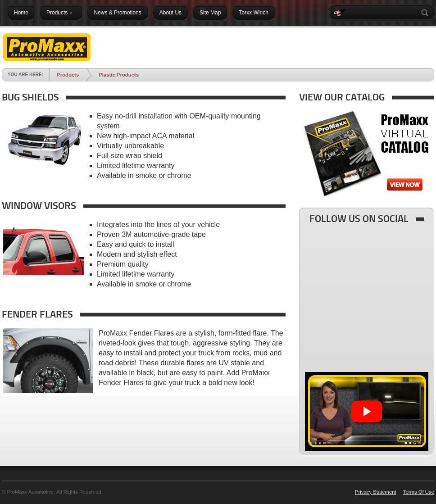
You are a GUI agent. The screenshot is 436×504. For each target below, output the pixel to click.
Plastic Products (119, 75)
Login (419, 35)
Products (68, 75)
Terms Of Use (419, 492)
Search (427, 13)
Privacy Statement (376, 492)
